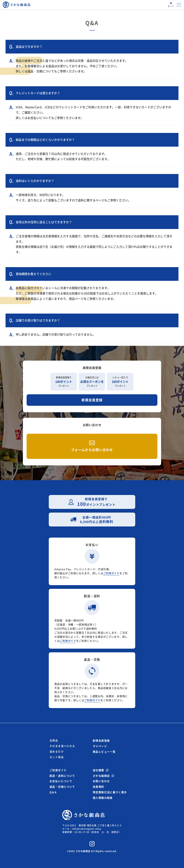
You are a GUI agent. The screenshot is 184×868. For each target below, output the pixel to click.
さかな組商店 (101, 776)
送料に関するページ (91, 200)
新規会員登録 (92, 400)
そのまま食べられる (62, 746)
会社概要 (98, 770)
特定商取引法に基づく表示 (110, 792)
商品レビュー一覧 (104, 752)
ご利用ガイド (111, 573)
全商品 (54, 740)
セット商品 (57, 757)
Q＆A (53, 792)
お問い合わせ (101, 781)
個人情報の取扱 (103, 798)
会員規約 (98, 787)
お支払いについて (39, 118)
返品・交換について (41, 71)
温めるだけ (57, 752)
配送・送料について (62, 776)
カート (171, 6)
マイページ (100, 746)
